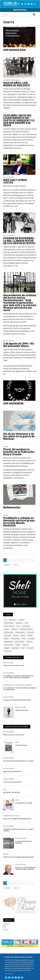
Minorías (30, 642)
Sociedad (30, 648)
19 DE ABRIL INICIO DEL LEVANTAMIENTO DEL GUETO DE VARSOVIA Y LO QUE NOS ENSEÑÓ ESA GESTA (19, 120)
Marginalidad (8, 642)
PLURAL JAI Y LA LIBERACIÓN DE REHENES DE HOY (17, 819)
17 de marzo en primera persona (13, 782)
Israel (24, 639)
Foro (5, 928)
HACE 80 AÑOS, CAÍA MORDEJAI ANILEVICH (17, 84)
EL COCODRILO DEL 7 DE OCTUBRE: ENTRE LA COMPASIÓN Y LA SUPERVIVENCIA (20, 689)
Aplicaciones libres (9, 974)
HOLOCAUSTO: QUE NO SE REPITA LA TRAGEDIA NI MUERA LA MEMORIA (26, 868)
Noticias (6, 930)
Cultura (7, 629)
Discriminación (20, 632)
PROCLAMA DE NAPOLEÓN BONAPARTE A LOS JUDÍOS (18, 761)
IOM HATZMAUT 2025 (21, 745)
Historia (30, 635)
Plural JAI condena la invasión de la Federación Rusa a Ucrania (19, 452)
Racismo (26, 645)
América (21, 620)
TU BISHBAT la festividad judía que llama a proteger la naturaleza (19, 830)
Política (18, 645)
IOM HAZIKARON (13, 403)
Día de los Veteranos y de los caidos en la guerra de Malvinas (19, 436)
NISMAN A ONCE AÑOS (22, 710)
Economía (30, 632)
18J (5, 620)
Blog (5, 926)
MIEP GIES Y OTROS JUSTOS (15, 181)
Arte (26, 623)
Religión (7, 648)
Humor (6, 639)
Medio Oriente (20, 642)
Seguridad (15, 648)
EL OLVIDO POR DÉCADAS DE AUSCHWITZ (23, 842)
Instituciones (15, 639)
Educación (8, 635)
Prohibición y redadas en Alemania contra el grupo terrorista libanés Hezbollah (19, 522)
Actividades (6, 924)
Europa (16, 635)
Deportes (14, 629)
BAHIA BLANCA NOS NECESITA (12, 792)
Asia (18, 626)
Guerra (23, 635)
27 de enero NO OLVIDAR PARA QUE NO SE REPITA (17, 700)
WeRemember (12, 507)
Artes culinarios (9, 626)
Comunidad (26, 626)
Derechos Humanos (26, 629)
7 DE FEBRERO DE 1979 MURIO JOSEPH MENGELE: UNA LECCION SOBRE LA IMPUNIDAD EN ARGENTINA (18, 677)
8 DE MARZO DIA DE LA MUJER (24, 803)
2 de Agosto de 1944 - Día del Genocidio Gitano (19, 345)
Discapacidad (9, 632)
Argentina (19, 623)
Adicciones (13, 620)
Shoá (23, 648)
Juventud (31, 639)
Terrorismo (8, 651)
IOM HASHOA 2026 (14, 50)
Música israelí (9, 645)
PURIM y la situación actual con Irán (14, 665)
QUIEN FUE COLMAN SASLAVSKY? (12, 772)
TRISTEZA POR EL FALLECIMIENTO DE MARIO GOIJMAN (19, 857)
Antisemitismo (9, 623)
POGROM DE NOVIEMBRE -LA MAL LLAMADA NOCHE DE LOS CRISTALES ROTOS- (20, 241)
